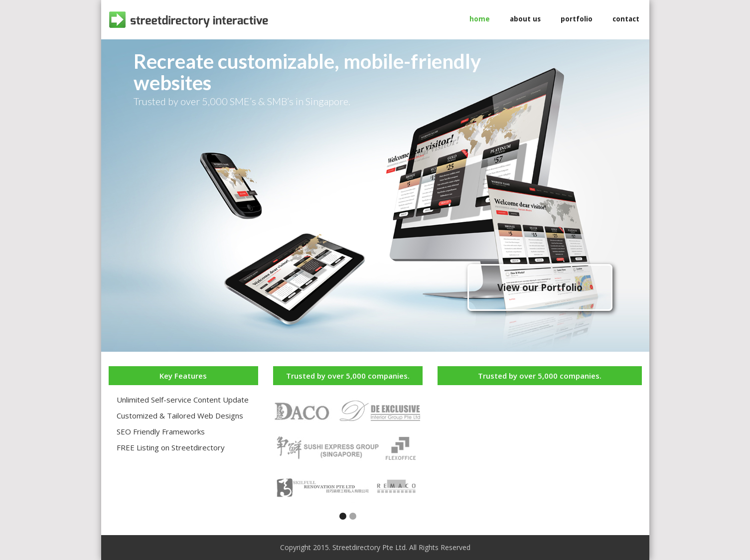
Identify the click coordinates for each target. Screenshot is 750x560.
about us (525, 19)
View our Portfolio (540, 287)
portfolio (577, 19)
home (480, 19)
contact (626, 19)
